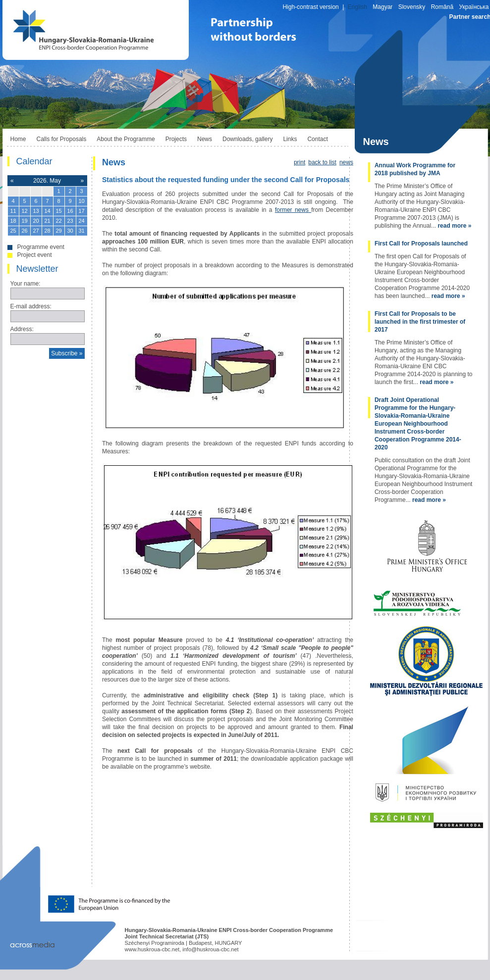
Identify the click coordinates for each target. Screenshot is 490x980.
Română (442, 7)
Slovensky (412, 7)
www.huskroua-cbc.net (152, 949)
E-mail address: (31, 306)
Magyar (382, 7)
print (299, 162)
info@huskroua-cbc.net (210, 949)
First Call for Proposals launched (421, 244)
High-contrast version (310, 7)
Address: (22, 329)
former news (293, 210)
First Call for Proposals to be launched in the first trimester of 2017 (420, 322)
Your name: (26, 284)
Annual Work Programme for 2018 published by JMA (415, 169)
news (346, 162)
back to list (322, 162)
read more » (454, 226)
